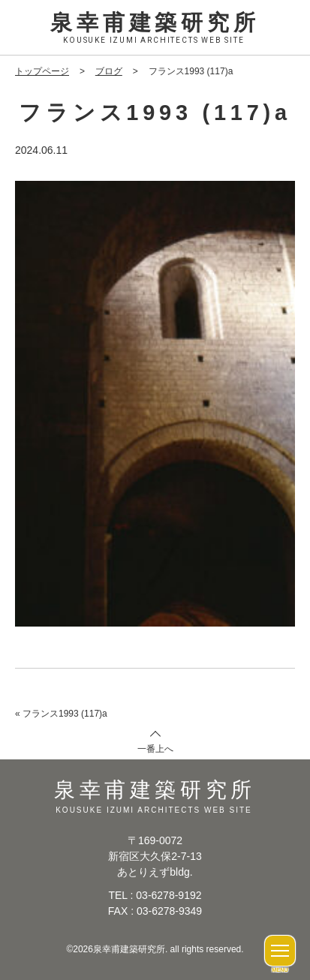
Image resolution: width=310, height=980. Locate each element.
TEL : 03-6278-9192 (155, 895)
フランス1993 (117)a (65, 714)
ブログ (109, 71)
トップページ (42, 71)
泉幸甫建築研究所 (155, 29)
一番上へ (155, 749)
